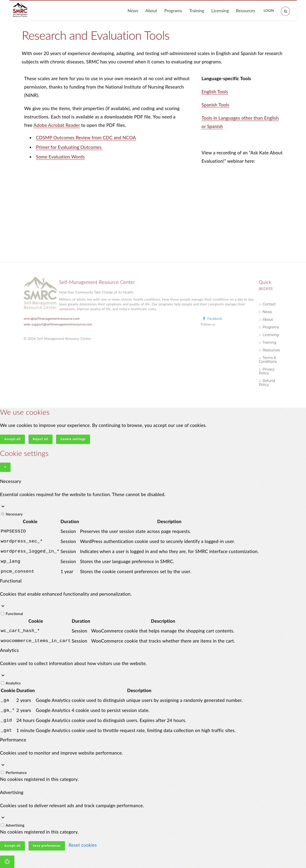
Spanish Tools (215, 105)
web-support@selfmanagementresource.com (58, 325)
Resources (246, 11)
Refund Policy (267, 383)
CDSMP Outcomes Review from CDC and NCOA (86, 137)
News (133, 11)
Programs (173, 11)
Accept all (12, 439)
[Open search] (283, 8)
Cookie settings (73, 439)
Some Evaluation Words (60, 157)
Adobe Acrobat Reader (57, 125)
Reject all (40, 439)
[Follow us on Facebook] (211, 319)
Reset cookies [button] (83, 840)
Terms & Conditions (268, 360)
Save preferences (47, 841)
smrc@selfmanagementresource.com (52, 319)
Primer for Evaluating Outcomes (69, 147)
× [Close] (5, 467)
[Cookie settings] (7, 857)
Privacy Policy (267, 371)
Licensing (220, 11)
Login (269, 10)
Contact (269, 304)
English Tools (215, 92)
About (151, 11)
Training (197, 11)
